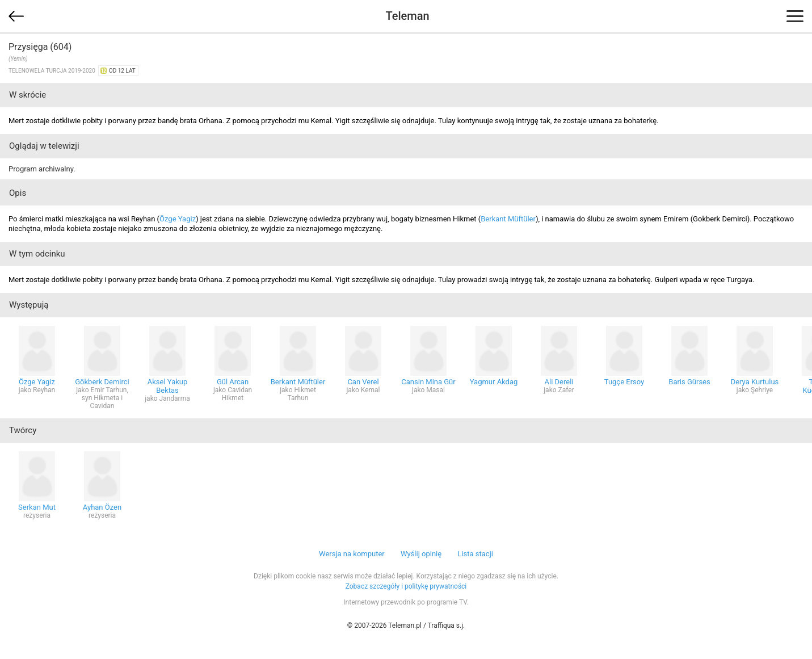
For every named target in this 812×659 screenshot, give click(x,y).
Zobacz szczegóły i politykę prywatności (406, 586)
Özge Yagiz (178, 219)
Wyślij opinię (421, 554)
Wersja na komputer (352, 554)
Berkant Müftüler (508, 219)
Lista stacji (475, 554)
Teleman (407, 16)
